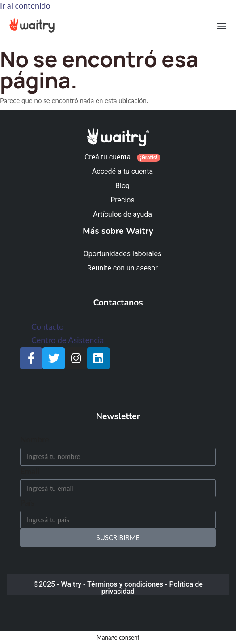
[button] (221, 25)
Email (30, 471)
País (27, 502)
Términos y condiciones (125, 584)
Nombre (35, 439)
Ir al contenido (25, 5)
